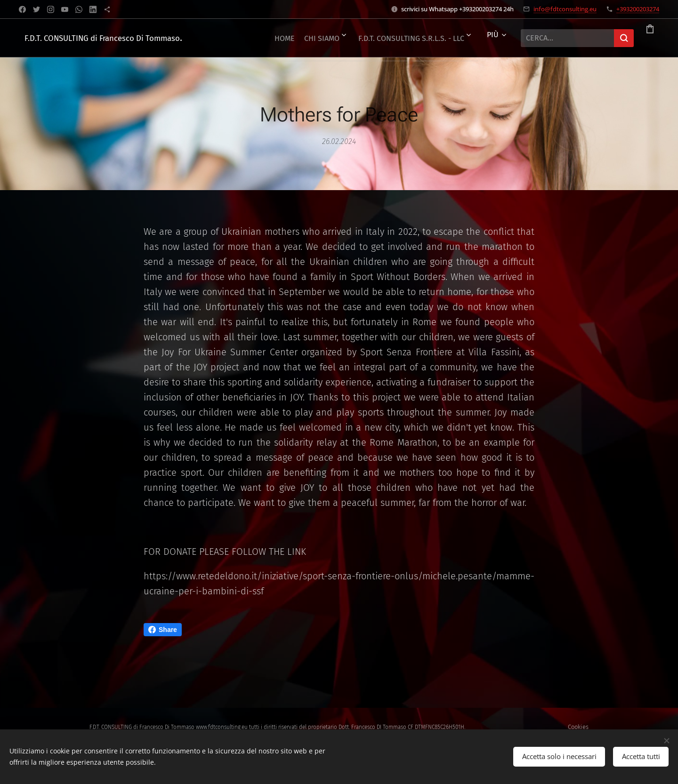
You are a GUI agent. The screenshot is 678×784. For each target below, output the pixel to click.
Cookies (578, 727)
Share (163, 630)
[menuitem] (358, 38)
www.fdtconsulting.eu (222, 727)
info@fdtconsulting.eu (565, 9)
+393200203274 (638, 9)
